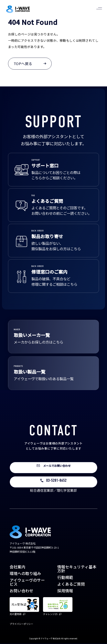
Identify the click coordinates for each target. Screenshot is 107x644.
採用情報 (65, 591)
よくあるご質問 (71, 584)
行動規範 (65, 577)
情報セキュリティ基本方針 (77, 569)
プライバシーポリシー (21, 624)
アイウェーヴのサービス (27, 582)
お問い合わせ (21, 591)
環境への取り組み (25, 574)
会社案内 (17, 567)
